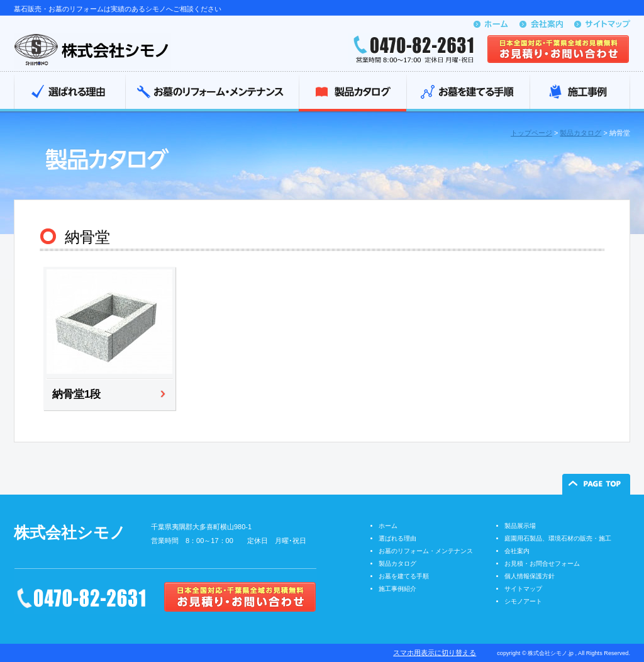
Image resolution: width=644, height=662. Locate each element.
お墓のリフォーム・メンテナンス (212, 93)
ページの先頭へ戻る (596, 484)
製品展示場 (520, 526)
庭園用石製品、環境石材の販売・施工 (558, 538)
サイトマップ (523, 589)
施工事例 (580, 93)
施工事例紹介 (397, 589)
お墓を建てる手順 (468, 93)
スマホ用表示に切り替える (435, 653)
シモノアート (523, 601)
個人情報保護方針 (530, 576)
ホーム (388, 526)
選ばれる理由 (69, 93)
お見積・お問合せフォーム (542, 564)
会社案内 (517, 551)
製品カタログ (353, 93)
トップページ (531, 133)
